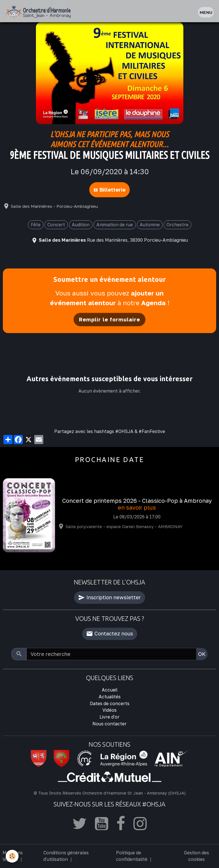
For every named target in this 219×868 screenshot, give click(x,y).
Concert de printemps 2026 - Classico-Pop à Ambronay (137, 501)
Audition (81, 225)
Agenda (153, 303)
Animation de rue (115, 225)
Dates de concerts (110, 703)
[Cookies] (12, 856)
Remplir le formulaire (109, 319)
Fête (36, 225)
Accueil (110, 690)
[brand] (39, 12)
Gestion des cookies (196, 856)
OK (202, 654)
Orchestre (178, 225)
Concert (56, 225)
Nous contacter (109, 724)
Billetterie (109, 190)
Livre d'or (109, 717)
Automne (150, 225)
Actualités (110, 697)
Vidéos (109, 710)
